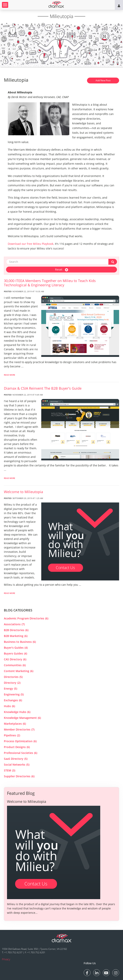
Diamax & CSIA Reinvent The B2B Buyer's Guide (43, 388)
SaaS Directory (16, 759)
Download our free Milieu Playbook (31, 244)
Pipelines (12, 735)
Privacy (6, 959)
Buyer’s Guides (16, 648)
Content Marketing (19, 671)
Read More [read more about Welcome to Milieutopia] (10, 593)
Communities (15, 665)
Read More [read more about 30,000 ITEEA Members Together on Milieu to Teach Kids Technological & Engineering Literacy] (10, 375)
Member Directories (19, 729)
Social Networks (17, 765)
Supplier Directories (19, 776)
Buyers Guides (15, 653)
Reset (62, 269)
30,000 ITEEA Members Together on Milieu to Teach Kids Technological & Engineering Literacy (50, 283)
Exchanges (13, 700)
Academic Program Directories (26, 618)
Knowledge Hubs (17, 712)
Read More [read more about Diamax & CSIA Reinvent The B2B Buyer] (10, 478)
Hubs (9, 706)
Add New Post (103, 80)
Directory (12, 683)
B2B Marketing (16, 636)
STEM (10, 770)
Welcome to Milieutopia (23, 492)
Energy (11, 689)
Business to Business (20, 642)
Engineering (14, 694)
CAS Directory (15, 659)
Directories (13, 677)
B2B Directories (16, 630)
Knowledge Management (22, 718)
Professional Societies (21, 753)
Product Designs (17, 747)
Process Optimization (20, 741)
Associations (14, 624)
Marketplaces (15, 724)
